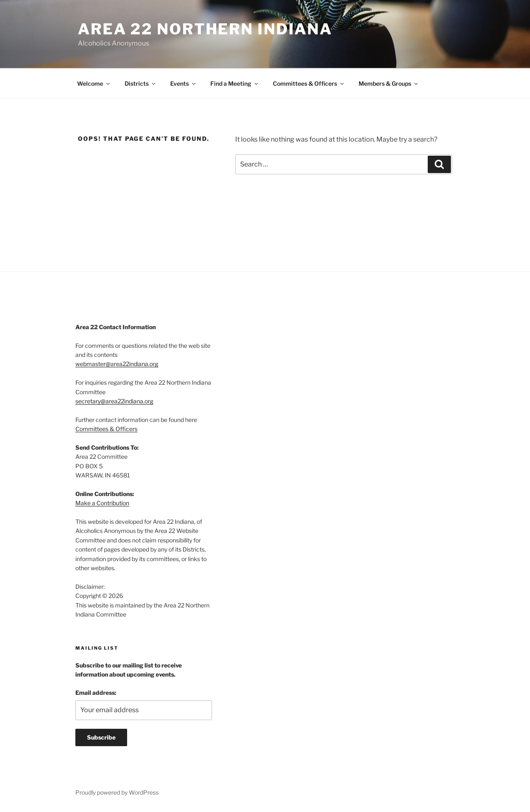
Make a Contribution (102, 503)
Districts (141, 83)
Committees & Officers (309, 83)
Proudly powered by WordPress (117, 792)
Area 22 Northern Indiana (205, 29)
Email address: (96, 693)
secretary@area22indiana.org (114, 401)
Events (183, 83)
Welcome (94, 83)
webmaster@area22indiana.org (117, 364)
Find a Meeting (235, 83)
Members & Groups (389, 83)
